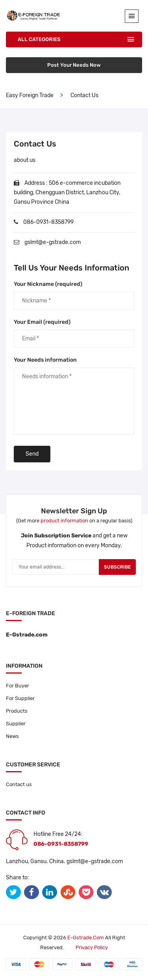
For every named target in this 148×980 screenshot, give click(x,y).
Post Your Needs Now (74, 65)
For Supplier (20, 698)
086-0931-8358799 (48, 222)
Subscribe (117, 567)
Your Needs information (45, 360)
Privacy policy (92, 947)
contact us (84, 95)
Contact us (19, 784)
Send (32, 454)
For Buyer (18, 686)
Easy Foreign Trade (30, 95)
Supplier (16, 724)
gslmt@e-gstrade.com (53, 242)
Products (17, 711)
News (12, 736)
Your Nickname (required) (48, 284)
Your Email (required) (42, 322)
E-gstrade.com (86, 938)
